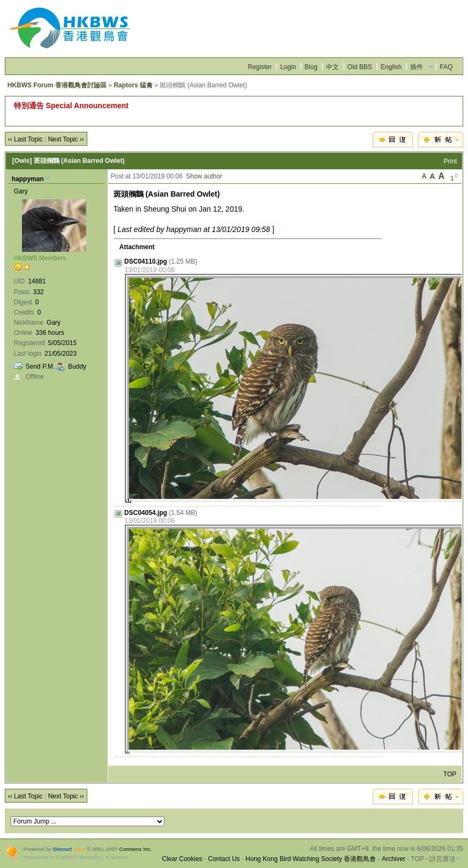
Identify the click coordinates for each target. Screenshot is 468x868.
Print (451, 161)
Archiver (394, 859)
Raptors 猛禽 (133, 85)
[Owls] (22, 161)
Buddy (77, 366)
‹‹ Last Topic (25, 139)
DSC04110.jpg (146, 261)
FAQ (446, 67)
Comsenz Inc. (136, 849)
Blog (311, 67)
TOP (450, 774)
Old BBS (360, 67)
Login (288, 67)
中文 (333, 67)
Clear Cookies (182, 859)
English (391, 67)
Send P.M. (40, 366)
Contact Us (224, 859)
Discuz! (62, 849)
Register (260, 67)
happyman (28, 179)
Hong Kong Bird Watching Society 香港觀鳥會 (311, 859)
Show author (204, 176)
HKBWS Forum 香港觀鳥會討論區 (57, 85)
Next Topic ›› (66, 139)
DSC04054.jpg (146, 513)
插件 (417, 67)
